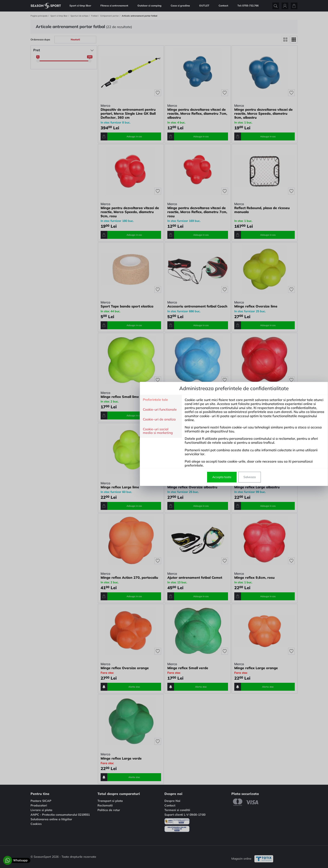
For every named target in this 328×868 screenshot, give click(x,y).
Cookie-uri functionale (90, 410)
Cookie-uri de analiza (89, 419)
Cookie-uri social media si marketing (88, 431)
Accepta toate (152, 477)
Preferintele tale (86, 400)
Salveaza (180, 477)
